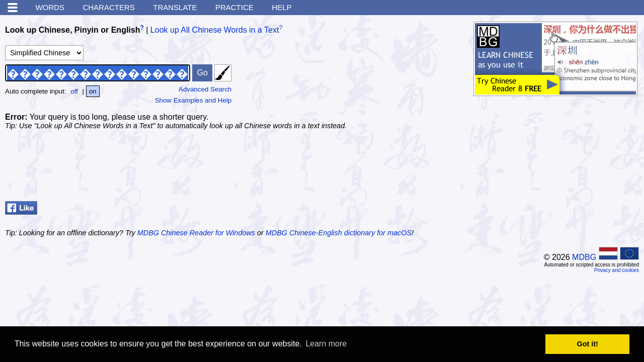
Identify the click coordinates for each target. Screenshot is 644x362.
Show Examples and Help (193, 100)
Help (281, 7)
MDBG (584, 257)
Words (50, 7)
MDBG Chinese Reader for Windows (196, 233)
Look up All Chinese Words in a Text (215, 30)
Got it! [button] (588, 344)
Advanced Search (205, 89)
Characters (108, 7)
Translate (175, 7)
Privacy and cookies (617, 270)
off (74, 91)
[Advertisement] (558, 172)
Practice (234, 7)
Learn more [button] (326, 344)
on (93, 91)
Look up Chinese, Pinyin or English (72, 30)
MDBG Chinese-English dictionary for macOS (339, 233)
